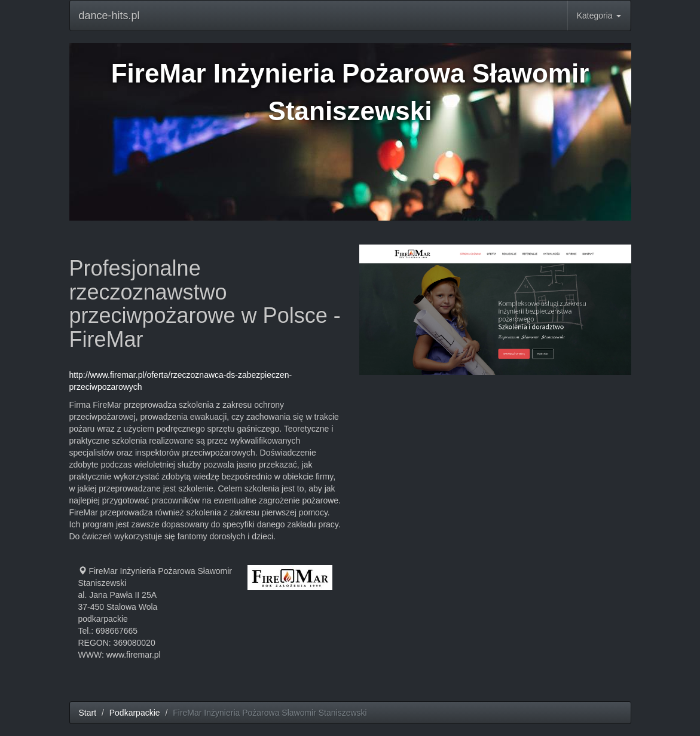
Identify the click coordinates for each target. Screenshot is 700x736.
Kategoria (599, 16)
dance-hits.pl (109, 16)
